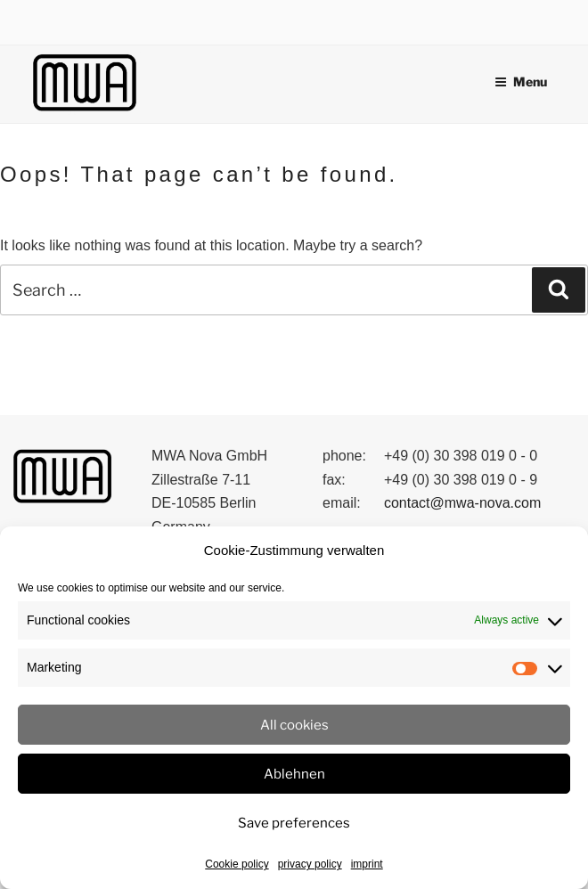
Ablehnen (294, 774)
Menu (521, 82)
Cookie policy (237, 864)
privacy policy (310, 864)
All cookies (294, 725)
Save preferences (294, 823)
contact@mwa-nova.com (462, 503)
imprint (367, 864)
